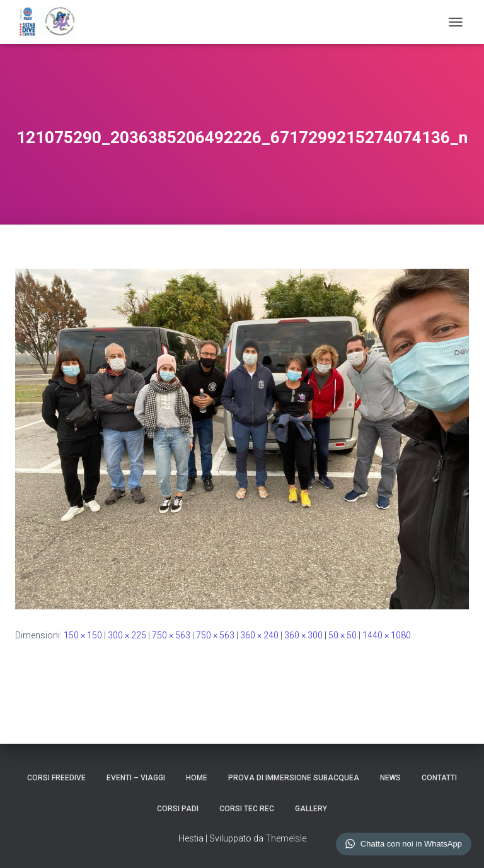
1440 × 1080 (387, 635)
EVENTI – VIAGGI (136, 778)
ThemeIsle (286, 838)
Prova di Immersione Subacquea (294, 778)
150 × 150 (83, 635)
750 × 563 (171, 635)
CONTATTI (439, 778)
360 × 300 (303, 635)
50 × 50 (343, 635)
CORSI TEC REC (247, 809)
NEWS (390, 778)
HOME (197, 778)
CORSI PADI (178, 809)
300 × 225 (127, 635)
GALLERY (311, 809)
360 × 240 (259, 635)
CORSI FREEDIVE (56, 778)
